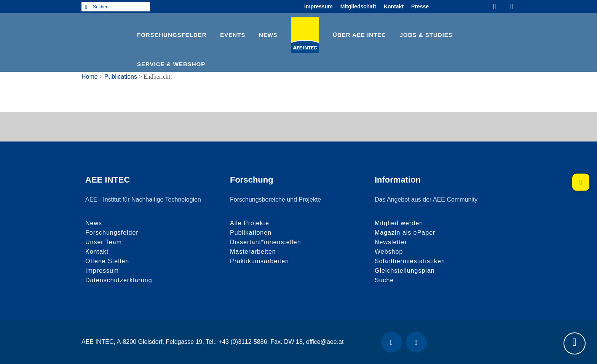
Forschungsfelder (172, 35)
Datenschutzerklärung (119, 280)
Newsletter (391, 242)
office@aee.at (325, 342)
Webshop (389, 252)
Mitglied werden (399, 223)
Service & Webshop (171, 64)
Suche (384, 280)
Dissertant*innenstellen (266, 242)
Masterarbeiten (253, 252)
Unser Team (104, 242)
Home (90, 77)
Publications (121, 77)
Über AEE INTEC (359, 35)
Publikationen (251, 233)
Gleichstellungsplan (405, 271)
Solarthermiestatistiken (410, 261)
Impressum (318, 6)
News (268, 35)
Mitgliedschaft (358, 6)
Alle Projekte (250, 223)
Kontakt (394, 6)
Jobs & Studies (426, 35)
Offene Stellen (107, 261)
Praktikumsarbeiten (259, 261)
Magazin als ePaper (405, 233)
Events (233, 35)
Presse (420, 6)
